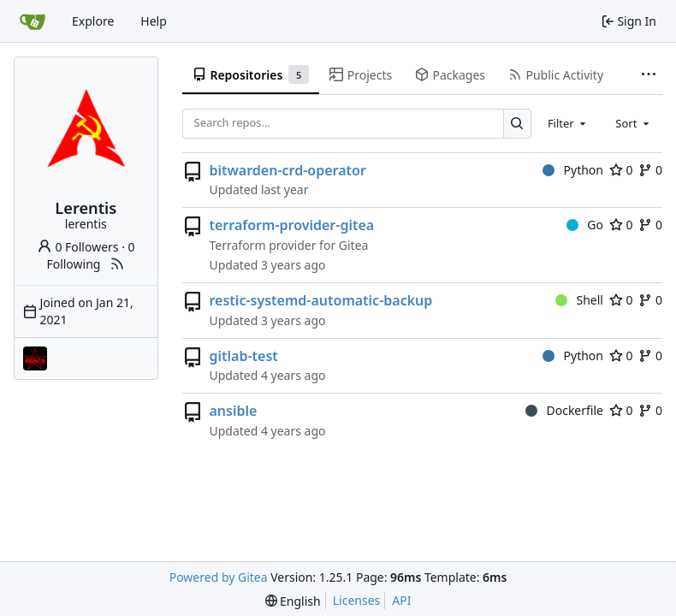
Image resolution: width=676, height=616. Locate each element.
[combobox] (568, 123)
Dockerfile (564, 410)
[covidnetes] (35, 358)
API (401, 600)
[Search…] (517, 124)
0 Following (90, 255)
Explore (93, 21)
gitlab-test (244, 356)
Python (573, 170)
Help (154, 21)
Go (585, 225)
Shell (579, 300)
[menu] (293, 601)
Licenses (357, 600)
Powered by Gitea (219, 577)
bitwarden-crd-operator (288, 170)
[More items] (649, 75)
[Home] (33, 21)
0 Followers (78, 247)
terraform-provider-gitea (292, 225)
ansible (234, 411)
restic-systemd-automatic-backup (321, 300)
